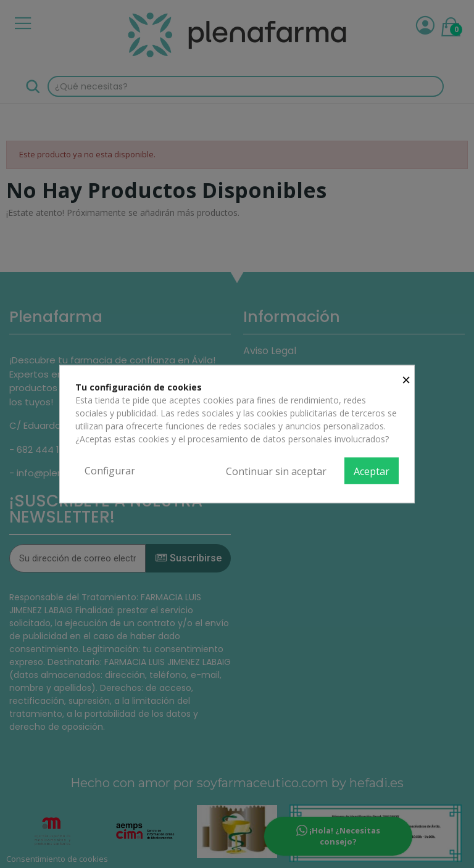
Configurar (110, 470)
